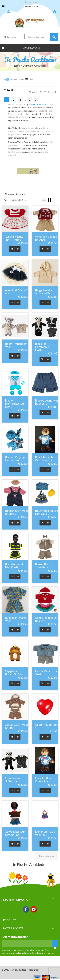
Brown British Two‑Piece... (44, 566)
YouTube (34, 910)
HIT (42, 970)
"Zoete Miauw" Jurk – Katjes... (15, 238)
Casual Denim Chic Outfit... (47, 673)
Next (36, 100)
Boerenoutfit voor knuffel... (17, 512)
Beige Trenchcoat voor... (16, 345)
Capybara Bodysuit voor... (15, 673)
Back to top (47, 856)
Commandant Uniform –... (13, 780)
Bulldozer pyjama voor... (16, 619)
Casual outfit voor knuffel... (17, 726)
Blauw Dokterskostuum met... (16, 404)
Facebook (26, 910)
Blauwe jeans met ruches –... (47, 402)
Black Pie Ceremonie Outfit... (42, 347)
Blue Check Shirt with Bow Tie (45, 459)
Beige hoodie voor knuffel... (44, 292)
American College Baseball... (46, 238)
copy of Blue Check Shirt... (43, 780)
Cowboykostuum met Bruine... (16, 833)
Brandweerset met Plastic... (14, 566)
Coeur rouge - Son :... (47, 726)
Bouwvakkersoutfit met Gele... (47, 512)
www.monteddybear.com (41, 104)
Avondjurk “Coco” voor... (16, 292)
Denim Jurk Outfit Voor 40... (46, 833)
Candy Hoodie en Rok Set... (46, 619)
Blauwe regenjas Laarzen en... (16, 459)
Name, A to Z (19, 200)
